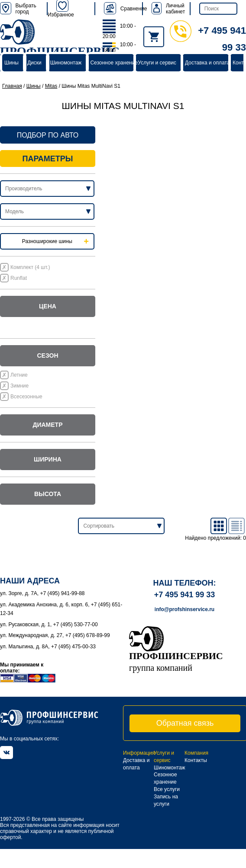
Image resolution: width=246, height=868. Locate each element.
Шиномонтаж (66, 63)
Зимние (19, 386)
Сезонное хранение (114, 63)
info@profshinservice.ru (184, 609)
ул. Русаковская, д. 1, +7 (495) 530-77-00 (49, 625)
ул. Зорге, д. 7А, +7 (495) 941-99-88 (42, 593)
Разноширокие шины (47, 241)
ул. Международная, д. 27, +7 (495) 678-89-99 (55, 635)
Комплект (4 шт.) (30, 267)
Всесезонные (26, 397)
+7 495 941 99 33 (185, 595)
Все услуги (167, 789)
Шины (11, 63)
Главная (12, 86)
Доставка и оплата (207, 63)
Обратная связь (185, 723)
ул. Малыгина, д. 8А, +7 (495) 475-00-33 (48, 647)
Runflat (19, 278)
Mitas (51, 86)
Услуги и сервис (157, 63)
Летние (19, 375)
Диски (34, 63)
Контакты (196, 760)
